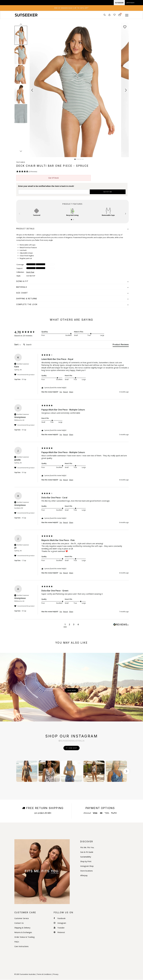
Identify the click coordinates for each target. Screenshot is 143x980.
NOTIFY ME (108, 192)
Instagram (60, 923)
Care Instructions (22, 947)
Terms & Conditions (44, 974)
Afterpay (84, 876)
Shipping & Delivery (23, 928)
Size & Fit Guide (87, 852)
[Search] (32, 345)
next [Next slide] (21, 151)
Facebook (60, 919)
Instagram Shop (87, 866)
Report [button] (66, 392)
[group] (27, 332)
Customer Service (22, 919)
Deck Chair (30, 272)
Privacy (56, 974)
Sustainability (86, 857)
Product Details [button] (72, 229)
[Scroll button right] (126, 771)
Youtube (59, 928)
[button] (32, 90)
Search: (22, 342)
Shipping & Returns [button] (72, 299)
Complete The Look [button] (72, 305)
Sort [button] (18, 345)
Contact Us (19, 923)
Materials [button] (72, 287)
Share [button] (71, 392)
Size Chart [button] (72, 293)
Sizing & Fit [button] (72, 281)
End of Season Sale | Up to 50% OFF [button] (72, 8)
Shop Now (72, 691)
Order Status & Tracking (25, 937)
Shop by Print (86, 862)
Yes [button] (61, 392)
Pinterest (60, 933)
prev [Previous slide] (21, 24)
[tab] (72, 8)
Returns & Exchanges (23, 933)
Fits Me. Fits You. (87, 848)
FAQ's (17, 942)
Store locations (87, 871)
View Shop (73, 748)
